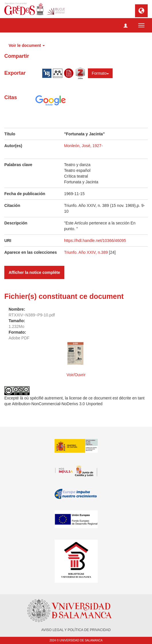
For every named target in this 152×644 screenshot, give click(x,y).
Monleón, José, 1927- (83, 146)
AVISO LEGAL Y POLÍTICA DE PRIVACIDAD (76, 630)
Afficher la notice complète (34, 272)
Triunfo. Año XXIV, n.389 (86, 252)
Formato (100, 73)
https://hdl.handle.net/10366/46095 (95, 241)
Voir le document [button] (27, 45)
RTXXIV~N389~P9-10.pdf (32, 315)
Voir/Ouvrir (76, 375)
